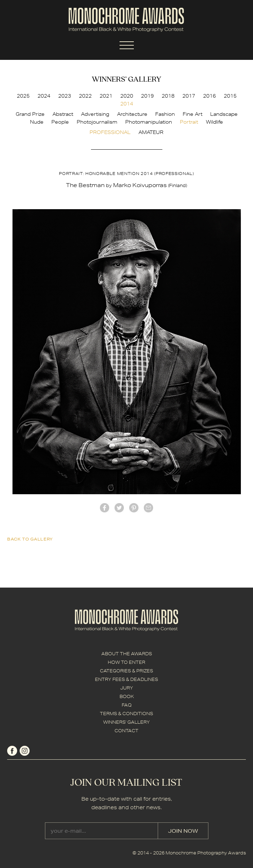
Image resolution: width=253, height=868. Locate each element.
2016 (209, 96)
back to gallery (30, 539)
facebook (105, 508)
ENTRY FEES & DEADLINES (126, 679)
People (60, 122)
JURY (127, 688)
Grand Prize (30, 114)
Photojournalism (97, 122)
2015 (230, 96)
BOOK (127, 696)
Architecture (132, 114)
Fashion (165, 114)
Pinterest (134, 508)
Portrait (189, 122)
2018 (168, 96)
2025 (23, 96)
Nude (37, 122)
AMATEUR (151, 132)
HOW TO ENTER (126, 662)
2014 (127, 104)
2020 (127, 96)
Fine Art (193, 114)
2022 (85, 96)
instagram (25, 751)
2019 (147, 96)
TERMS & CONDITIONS (126, 714)
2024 (44, 96)
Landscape (224, 114)
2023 (65, 96)
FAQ (127, 705)
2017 (189, 96)
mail (148, 508)
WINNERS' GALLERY (126, 722)
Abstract (63, 114)
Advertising (95, 114)
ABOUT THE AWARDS (127, 654)
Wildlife (214, 122)
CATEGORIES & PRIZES (126, 671)
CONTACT (126, 731)
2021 (106, 96)
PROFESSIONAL (110, 132)
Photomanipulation (149, 122)
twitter (119, 508)
